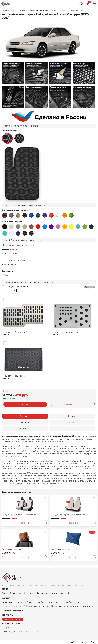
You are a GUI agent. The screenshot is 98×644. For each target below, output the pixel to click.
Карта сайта (65, 593)
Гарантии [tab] (25, 422)
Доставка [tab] (72, 416)
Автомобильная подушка (62, 549)
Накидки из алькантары (38, 606)
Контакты (53, 593)
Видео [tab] (72, 429)
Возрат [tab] (72, 422)
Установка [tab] (25, 429)
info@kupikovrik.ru (10, 628)
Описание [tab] (25, 416)
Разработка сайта (76, 642)
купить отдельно (10, 253)
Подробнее (24, 523)
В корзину (25, 404)
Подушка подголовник (13, 610)
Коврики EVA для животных (45, 602)
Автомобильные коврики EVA (16, 602)
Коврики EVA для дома (71, 602)
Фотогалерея (16, 593)
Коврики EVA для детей (13, 606)
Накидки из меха (60, 606)
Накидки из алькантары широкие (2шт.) (19, 515)
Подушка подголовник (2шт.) (14, 549)
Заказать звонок (13, 619)
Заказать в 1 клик (73, 404)
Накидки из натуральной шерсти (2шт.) (68, 515)
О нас (5, 593)
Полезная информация (36, 593)
